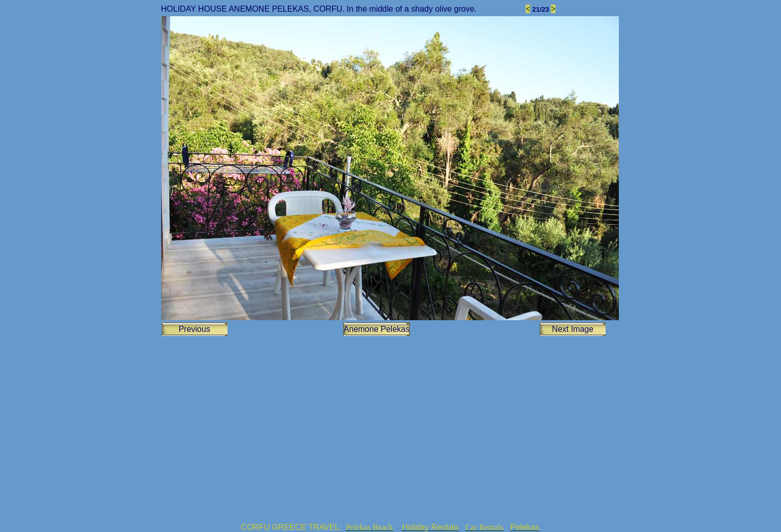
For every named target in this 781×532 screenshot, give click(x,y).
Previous (194, 329)
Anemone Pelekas (377, 329)
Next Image (573, 329)
